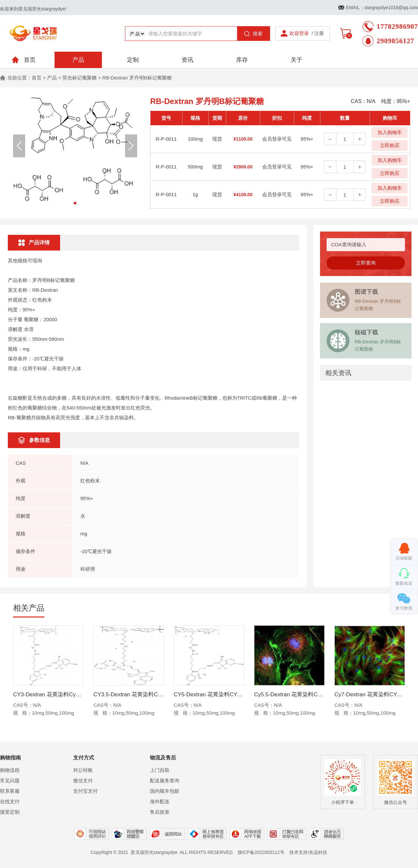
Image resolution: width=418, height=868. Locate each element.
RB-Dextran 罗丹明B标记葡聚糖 (137, 78)
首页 (37, 78)
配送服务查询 (165, 781)
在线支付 (10, 801)
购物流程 (10, 770)
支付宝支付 (85, 791)
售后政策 (160, 812)
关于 (297, 60)
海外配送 (160, 801)
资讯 (187, 60)
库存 (242, 60)
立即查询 (366, 263)
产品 (78, 60)
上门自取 (160, 770)
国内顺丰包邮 (165, 791)
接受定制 (10, 812)
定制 (133, 60)
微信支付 (83, 781)
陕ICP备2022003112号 (261, 852)
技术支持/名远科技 (308, 852)
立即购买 (390, 145)
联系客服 (10, 791)
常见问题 (10, 781)
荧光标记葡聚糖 (80, 78)
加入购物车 (390, 132)
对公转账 (83, 770)
